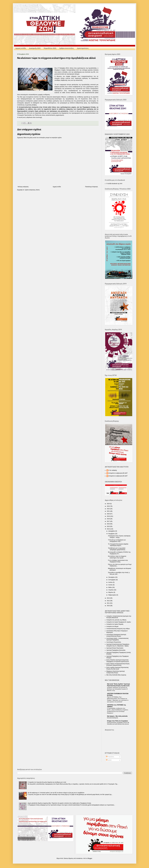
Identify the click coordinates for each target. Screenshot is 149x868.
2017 (108, 521)
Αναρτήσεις (110, 757)
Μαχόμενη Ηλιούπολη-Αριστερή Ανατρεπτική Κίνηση (116, 672)
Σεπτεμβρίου (112, 580)
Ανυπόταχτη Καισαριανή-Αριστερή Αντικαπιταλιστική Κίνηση (116, 635)
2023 (108, 506)
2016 (108, 524)
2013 (108, 598)
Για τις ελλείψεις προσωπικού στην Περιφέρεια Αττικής (118, 561)
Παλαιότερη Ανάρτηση (91, 187)
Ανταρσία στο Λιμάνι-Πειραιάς (115, 624)
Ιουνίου (111, 585)
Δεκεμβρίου (112, 531)
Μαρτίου (111, 592)
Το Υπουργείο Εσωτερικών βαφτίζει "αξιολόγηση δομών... (118, 545)
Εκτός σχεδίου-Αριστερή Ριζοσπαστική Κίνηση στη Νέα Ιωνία (118, 668)
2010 (108, 606)
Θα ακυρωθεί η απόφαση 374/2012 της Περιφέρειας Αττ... (119, 553)
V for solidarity (113, 470)
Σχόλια (109, 760)
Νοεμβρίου (112, 534)
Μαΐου (110, 587)
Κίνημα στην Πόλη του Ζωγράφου (118, 721)
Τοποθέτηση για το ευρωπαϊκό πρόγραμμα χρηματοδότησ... (117, 549)
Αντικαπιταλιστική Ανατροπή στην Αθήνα (118, 629)
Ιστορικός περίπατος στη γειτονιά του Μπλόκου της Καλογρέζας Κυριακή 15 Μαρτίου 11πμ (117, 689)
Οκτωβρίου (112, 577)
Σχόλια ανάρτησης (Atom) (32, 190)
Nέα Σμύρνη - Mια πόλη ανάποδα (117, 716)
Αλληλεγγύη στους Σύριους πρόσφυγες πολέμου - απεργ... (119, 537)
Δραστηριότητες (83, 48)
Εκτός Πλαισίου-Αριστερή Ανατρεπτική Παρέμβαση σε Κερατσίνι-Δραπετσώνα (118, 661)
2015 (108, 526)
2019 (108, 516)
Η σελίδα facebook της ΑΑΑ (114, 184)
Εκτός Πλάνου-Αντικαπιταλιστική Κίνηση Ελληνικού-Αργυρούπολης (118, 664)
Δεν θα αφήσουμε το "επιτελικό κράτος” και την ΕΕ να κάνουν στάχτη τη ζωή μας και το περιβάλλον (56, 793)
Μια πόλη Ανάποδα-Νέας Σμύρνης (116, 675)
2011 (108, 603)
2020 (108, 514)
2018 (108, 519)
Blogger (90, 858)
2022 (108, 509)
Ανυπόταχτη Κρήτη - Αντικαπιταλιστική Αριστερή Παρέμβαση (117, 639)
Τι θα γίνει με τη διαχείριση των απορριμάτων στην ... (117, 541)
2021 (108, 511)
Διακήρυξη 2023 (35, 48)
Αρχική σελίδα (21, 48)
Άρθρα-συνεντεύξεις (67, 48)
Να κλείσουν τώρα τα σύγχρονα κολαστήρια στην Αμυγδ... (117, 557)
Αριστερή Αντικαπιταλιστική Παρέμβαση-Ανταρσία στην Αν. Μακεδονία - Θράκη (118, 645)
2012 (108, 601)
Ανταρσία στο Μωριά (112, 626)
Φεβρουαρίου (112, 595)
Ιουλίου (111, 582)
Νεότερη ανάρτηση (23, 187)
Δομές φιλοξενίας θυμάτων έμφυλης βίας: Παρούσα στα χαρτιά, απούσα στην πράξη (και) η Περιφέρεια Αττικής (59, 803)
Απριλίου (111, 590)
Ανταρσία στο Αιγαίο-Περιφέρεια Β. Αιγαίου (119, 622)
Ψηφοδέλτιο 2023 (50, 48)
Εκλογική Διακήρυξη (113, 718)
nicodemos (79, 858)
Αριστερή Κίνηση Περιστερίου (115, 648)
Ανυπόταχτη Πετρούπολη (114, 642)
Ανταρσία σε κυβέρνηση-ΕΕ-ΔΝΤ (118, 473)
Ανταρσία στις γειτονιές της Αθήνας (116, 620)
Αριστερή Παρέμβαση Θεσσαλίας (116, 650)
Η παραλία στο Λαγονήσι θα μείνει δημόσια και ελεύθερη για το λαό (47, 782)
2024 (108, 504)
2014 (108, 529)
